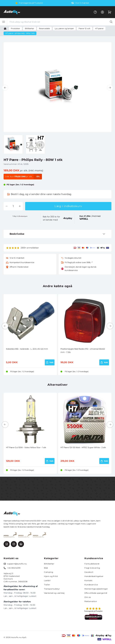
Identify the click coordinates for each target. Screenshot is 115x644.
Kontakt (88, 580)
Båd (46, 568)
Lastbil (47, 580)
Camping (49, 572)
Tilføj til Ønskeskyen (20, 216)
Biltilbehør (49, 564)
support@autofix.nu (17, 564)
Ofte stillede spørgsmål (96, 593)
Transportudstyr (52, 589)
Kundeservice (91, 585)
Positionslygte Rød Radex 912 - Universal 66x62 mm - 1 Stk (83, 351)
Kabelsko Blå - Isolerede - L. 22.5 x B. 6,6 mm (27, 349)
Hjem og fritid (51, 576)
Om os (88, 597)
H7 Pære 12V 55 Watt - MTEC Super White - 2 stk (83, 447)
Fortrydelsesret (92, 564)
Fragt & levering (92, 568)
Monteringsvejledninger (96, 589)
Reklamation (91, 601)
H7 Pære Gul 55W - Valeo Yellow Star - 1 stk (26, 447)
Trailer (47, 585)
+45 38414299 (14, 568)
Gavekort (89, 572)
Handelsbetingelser (94, 576)
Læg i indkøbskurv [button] (68, 206)
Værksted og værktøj (54, 593)
